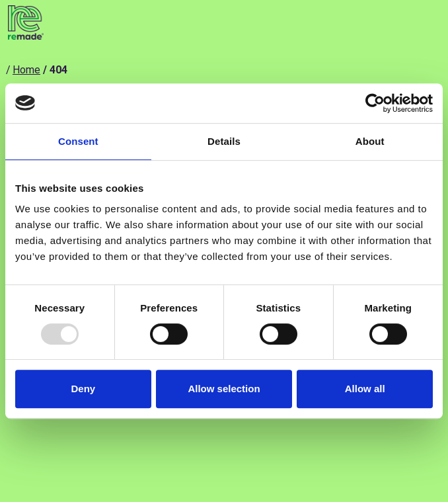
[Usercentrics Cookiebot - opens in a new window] (375, 103)
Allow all (365, 389)
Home (26, 70)
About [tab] (370, 141)
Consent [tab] (78, 141)
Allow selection (224, 389)
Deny (83, 389)
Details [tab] (224, 141)
